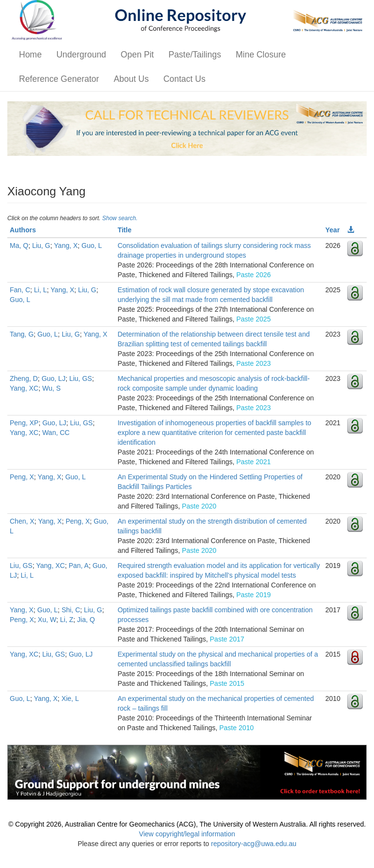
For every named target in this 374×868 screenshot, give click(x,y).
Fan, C (20, 290)
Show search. (120, 218)
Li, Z (66, 620)
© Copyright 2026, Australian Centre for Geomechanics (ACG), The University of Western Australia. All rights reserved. (187, 824)
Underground (81, 55)
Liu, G (41, 245)
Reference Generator (59, 79)
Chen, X (22, 521)
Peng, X (22, 477)
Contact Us (184, 79)
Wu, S (52, 388)
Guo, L (92, 245)
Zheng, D (24, 378)
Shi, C (71, 610)
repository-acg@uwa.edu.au (253, 844)
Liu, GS (81, 378)
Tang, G (22, 334)
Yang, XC (24, 388)
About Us (131, 79)
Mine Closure (261, 55)
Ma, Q (19, 245)
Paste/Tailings (195, 55)
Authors (23, 230)
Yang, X (66, 245)
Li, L (40, 290)
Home (30, 55)
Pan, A (79, 566)
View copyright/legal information (187, 834)
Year (333, 230)
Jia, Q (86, 620)
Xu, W (47, 620)
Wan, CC (56, 433)
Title (124, 230)
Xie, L (70, 698)
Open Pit (137, 55)
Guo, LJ (53, 378)
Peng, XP (24, 423)
